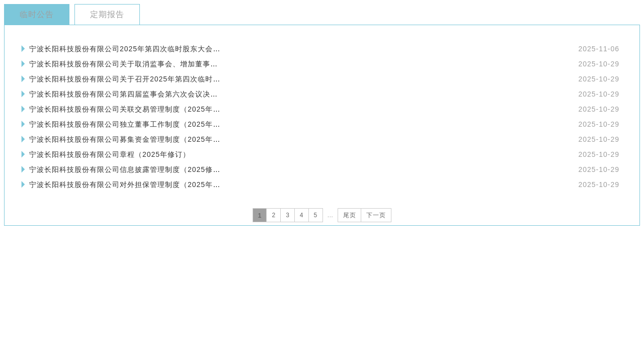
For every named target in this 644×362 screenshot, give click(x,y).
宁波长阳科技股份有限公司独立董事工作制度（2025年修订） (132, 124)
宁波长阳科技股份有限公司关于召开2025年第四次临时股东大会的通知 (147, 79)
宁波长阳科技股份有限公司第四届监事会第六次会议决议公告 (131, 94)
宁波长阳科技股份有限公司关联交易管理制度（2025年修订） (132, 109)
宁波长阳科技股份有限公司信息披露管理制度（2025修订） (129, 169)
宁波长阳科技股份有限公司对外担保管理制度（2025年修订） (132, 185)
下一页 (376, 215)
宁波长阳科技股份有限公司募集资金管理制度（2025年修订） (132, 139)
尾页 (350, 215)
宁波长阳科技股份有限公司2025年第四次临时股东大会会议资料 (136, 49)
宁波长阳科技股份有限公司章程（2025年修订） (110, 154)
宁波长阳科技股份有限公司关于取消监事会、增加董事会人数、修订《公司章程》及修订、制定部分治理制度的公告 (222, 64)
